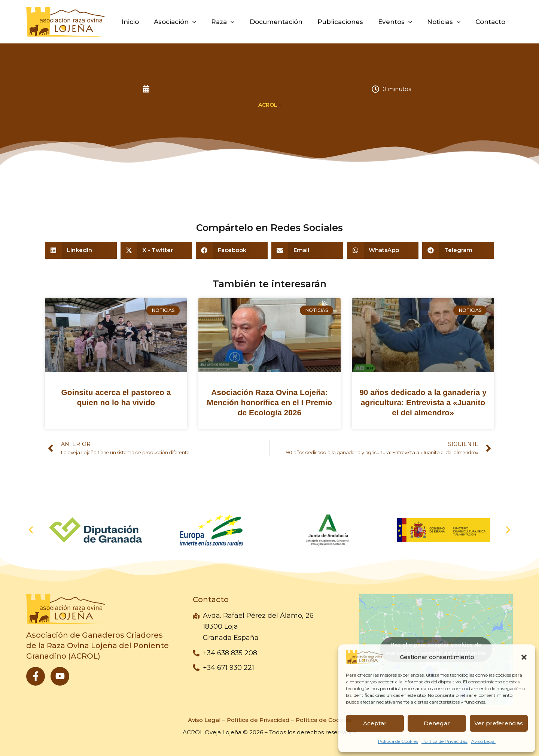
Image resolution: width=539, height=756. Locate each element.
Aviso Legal (483, 741)
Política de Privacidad (444, 741)
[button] (524, 657)
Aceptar (375, 723)
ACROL (268, 105)
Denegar (437, 723)
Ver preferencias (499, 723)
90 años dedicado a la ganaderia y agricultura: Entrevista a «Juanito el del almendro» (423, 403)
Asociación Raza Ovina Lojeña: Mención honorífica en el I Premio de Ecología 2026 (270, 403)
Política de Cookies (398, 741)
